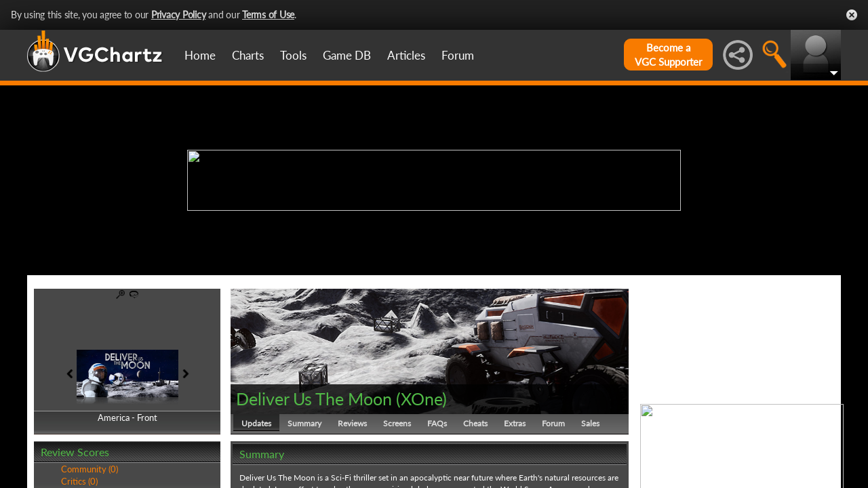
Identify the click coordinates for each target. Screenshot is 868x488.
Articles (406, 55)
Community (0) (90, 469)
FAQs (437, 423)
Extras (515, 423)
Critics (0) (79, 481)
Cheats (475, 423)
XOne (421, 399)
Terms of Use (268, 15)
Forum (458, 55)
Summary (304, 423)
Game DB (347, 55)
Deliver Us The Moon (314, 399)
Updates (256, 423)
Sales (590, 423)
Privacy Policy (179, 15)
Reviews (352, 423)
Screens (397, 423)
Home (200, 55)
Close (852, 15)
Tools (293, 55)
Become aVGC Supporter (668, 55)
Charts (248, 55)
